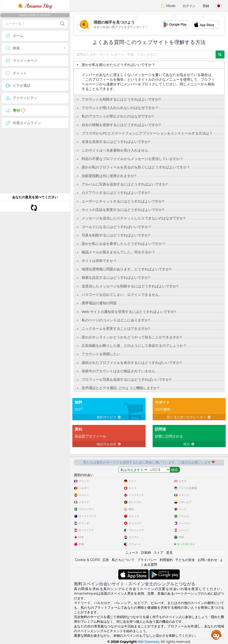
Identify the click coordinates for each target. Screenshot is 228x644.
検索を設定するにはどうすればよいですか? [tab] (113, 277)
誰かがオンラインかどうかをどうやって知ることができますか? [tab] (129, 337)
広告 (106, 560)
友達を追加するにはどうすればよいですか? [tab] (113, 142)
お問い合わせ (207, 560)
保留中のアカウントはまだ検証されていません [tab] (115, 371)
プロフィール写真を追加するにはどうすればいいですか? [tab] (123, 379)
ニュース (132, 553)
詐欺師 (146, 553)
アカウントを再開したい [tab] (98, 354)
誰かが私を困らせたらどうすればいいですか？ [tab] (115, 65)
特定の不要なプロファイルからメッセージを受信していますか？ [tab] (129, 159)
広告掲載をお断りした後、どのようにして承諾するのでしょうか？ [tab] (131, 346)
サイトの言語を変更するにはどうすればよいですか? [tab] (120, 210)
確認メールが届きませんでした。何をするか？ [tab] (115, 252)
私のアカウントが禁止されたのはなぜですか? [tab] (115, 116)
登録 (206, 6)
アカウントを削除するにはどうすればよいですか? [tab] (118, 99)
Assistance (216, 635)
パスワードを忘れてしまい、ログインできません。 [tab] (119, 295)
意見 (169, 553)
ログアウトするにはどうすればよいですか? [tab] (113, 193)
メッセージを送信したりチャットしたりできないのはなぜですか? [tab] (130, 218)
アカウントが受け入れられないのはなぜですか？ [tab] (117, 108)
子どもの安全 (185, 560)
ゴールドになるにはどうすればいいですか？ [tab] (114, 227)
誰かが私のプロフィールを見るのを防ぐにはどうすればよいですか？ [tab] (133, 167)
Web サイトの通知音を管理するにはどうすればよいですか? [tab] (126, 312)
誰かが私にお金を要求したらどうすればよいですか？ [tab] (121, 244)
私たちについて (123, 560)
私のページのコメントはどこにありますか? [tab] (113, 320)
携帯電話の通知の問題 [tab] (96, 303)
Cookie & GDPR (87, 560)
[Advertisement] (149, 25)
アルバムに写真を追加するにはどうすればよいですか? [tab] (122, 184)
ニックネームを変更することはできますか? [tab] (113, 328)
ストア (158, 553)
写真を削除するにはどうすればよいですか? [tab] (113, 235)
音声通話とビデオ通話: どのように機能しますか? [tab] (117, 388)
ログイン (189, 6)
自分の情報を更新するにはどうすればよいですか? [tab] (118, 125)
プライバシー (147, 560)
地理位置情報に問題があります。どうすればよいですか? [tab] (123, 269)
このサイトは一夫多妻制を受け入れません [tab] (112, 150)
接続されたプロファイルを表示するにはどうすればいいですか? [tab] (129, 363)
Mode (168, 6)
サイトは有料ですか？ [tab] (96, 261)
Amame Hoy (35, 6)
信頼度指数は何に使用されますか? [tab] (106, 176)
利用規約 (166, 560)
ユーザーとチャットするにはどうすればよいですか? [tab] (120, 201)
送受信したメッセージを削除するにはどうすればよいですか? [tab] (127, 286)
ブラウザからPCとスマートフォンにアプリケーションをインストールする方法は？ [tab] (144, 133)
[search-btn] (62, 24)
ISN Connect (148, 642)
